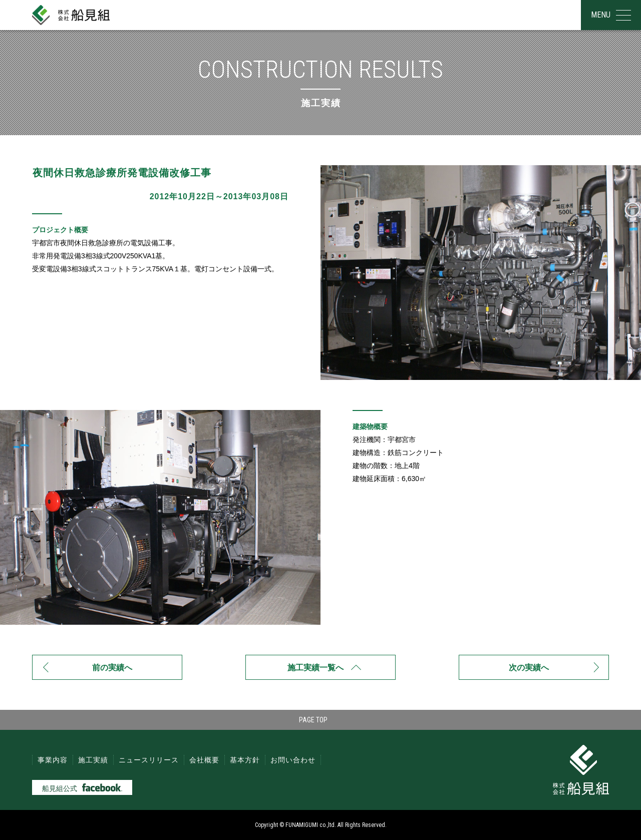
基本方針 (245, 760)
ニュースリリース (149, 760)
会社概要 (204, 760)
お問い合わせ (293, 760)
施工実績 (93, 760)
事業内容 (53, 760)
